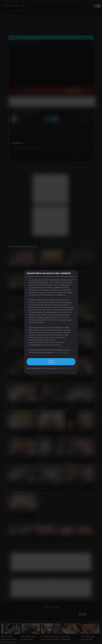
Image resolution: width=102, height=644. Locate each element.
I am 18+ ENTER (51, 362)
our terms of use (66, 368)
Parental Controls (61, 353)
